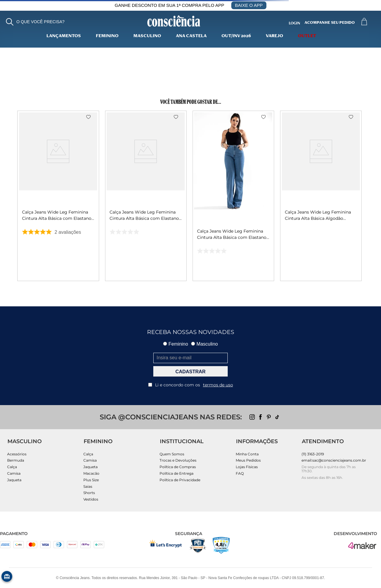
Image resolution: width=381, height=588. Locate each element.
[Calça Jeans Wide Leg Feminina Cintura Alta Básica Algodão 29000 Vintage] (321, 196)
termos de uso (218, 385)
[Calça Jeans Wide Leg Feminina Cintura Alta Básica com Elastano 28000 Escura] (58, 196)
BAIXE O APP (249, 5)
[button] (35, 22)
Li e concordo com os (191, 385)
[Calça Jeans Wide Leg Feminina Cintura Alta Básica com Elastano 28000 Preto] (146, 196)
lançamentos (64, 36)
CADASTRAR (190, 372)
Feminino (107, 36)
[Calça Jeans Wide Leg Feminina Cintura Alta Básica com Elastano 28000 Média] (233, 196)
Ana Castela (191, 36)
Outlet (307, 36)
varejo (274, 36)
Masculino (147, 36)
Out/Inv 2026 (236, 36)
